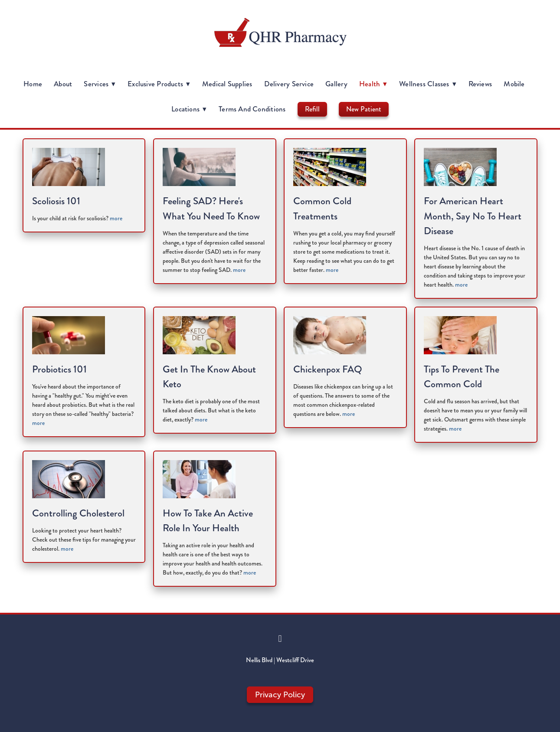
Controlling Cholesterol (78, 513)
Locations (189, 109)
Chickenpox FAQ (328, 369)
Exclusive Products (159, 84)
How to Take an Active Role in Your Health (208, 521)
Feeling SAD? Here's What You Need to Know (211, 209)
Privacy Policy (280, 695)
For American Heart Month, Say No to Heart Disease (473, 216)
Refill (312, 109)
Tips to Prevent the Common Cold (462, 377)
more (116, 218)
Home (33, 84)
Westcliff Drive (295, 660)
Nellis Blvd (259, 660)
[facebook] (280, 639)
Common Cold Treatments (322, 209)
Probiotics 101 (59, 369)
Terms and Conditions (252, 109)
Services (100, 84)
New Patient (364, 109)
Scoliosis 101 (56, 201)
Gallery (336, 84)
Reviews (480, 84)
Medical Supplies (227, 84)
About (63, 84)
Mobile (514, 84)
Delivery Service (289, 84)
